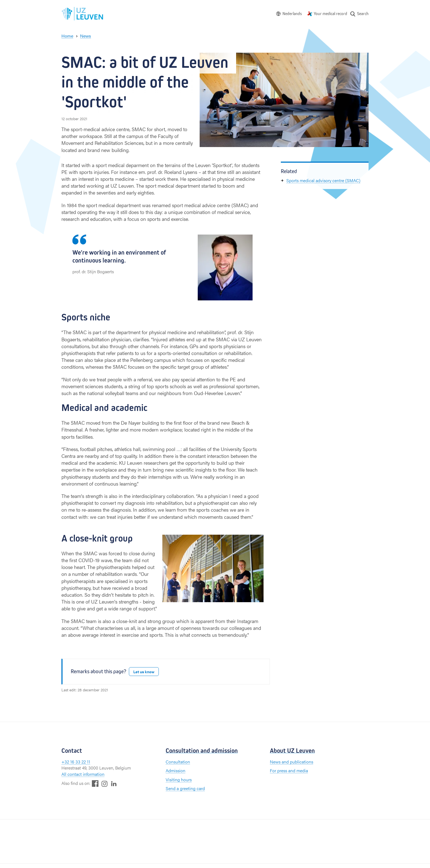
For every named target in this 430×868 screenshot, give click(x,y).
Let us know (144, 672)
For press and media (289, 770)
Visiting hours (179, 780)
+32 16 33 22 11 (76, 762)
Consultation (178, 762)
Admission (176, 770)
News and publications (292, 762)
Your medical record (330, 14)
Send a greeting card (185, 788)
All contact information (83, 774)
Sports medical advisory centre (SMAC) (323, 180)
